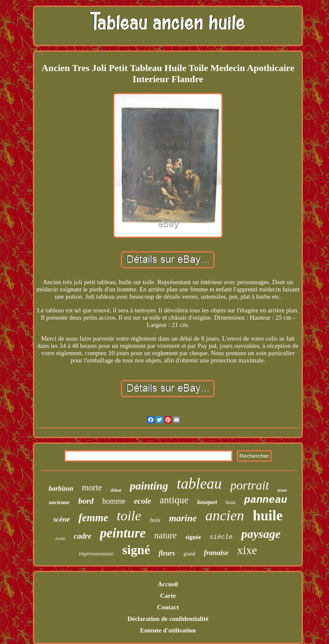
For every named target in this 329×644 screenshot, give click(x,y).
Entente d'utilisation (168, 630)
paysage (261, 534)
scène (61, 519)
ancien (225, 515)
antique (174, 500)
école (60, 538)
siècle (221, 537)
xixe (247, 550)
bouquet (207, 502)
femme (93, 518)
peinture (123, 533)
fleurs (167, 553)
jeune (283, 490)
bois (155, 520)
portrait (250, 485)
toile (129, 516)
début (116, 490)
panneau (266, 500)
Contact (168, 607)
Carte (168, 596)
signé (136, 550)
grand (189, 554)
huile (268, 516)
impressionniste (96, 553)
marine (183, 518)
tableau (199, 484)
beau (231, 502)
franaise (216, 553)
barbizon (61, 488)
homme (114, 501)
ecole (143, 501)
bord (86, 501)
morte (92, 487)
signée (193, 537)
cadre (82, 536)
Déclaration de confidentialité (168, 619)
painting (149, 486)
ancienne (59, 502)
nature (165, 535)
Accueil (168, 584)
